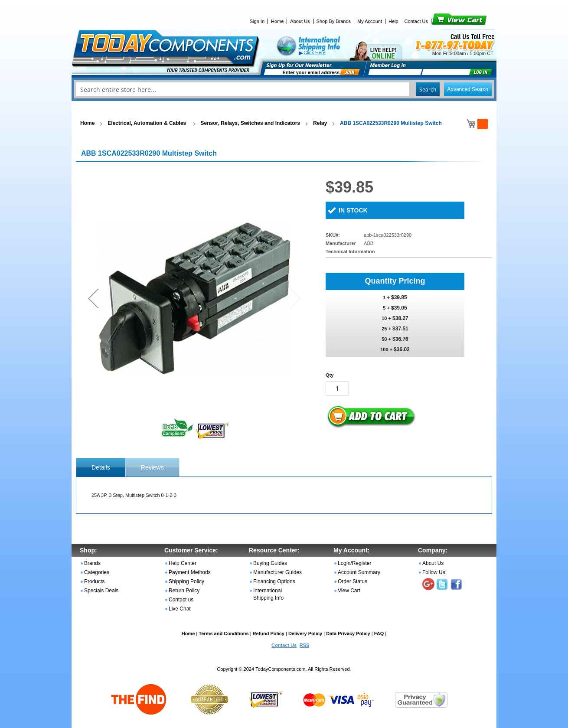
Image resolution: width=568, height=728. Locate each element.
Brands (92, 563)
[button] (93, 298)
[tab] (101, 467)
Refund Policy (269, 633)
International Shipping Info (268, 594)
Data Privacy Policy (348, 633)
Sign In (257, 21)
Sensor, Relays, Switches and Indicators (250, 123)
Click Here (315, 52)
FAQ (379, 633)
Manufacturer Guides (277, 572)
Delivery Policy (305, 633)
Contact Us (416, 21)
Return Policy (184, 591)
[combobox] (284, 89)
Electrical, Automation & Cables (147, 123)
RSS (305, 645)
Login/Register (354, 563)
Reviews (152, 467)
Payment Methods (190, 572)
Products (94, 581)
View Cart (445, 21)
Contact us (181, 600)
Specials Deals (101, 591)
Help (393, 21)
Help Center (183, 563)
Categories (97, 572)
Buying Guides (270, 563)
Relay (320, 123)
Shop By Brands (334, 21)
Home (277, 21)
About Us (300, 21)
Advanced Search (468, 89)
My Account (370, 21)
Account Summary (359, 572)
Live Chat (180, 609)
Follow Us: (434, 572)
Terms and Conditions (224, 633)
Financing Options (274, 581)
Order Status (353, 581)
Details (101, 467)
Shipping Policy (186, 581)
